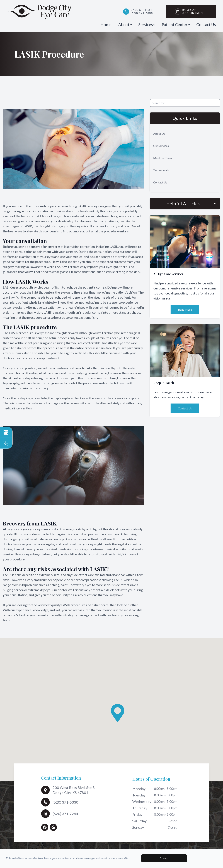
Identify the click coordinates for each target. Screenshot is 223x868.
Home (106, 24)
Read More (185, 309)
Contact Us (206, 24)
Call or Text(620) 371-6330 (142, 11)
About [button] (125, 24)
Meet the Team (163, 158)
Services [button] (147, 24)
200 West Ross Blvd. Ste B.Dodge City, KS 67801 (74, 790)
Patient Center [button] (176, 24)
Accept (164, 858)
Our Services (161, 146)
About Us (159, 134)
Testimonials (161, 170)
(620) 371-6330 (65, 802)
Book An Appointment (195, 11)
